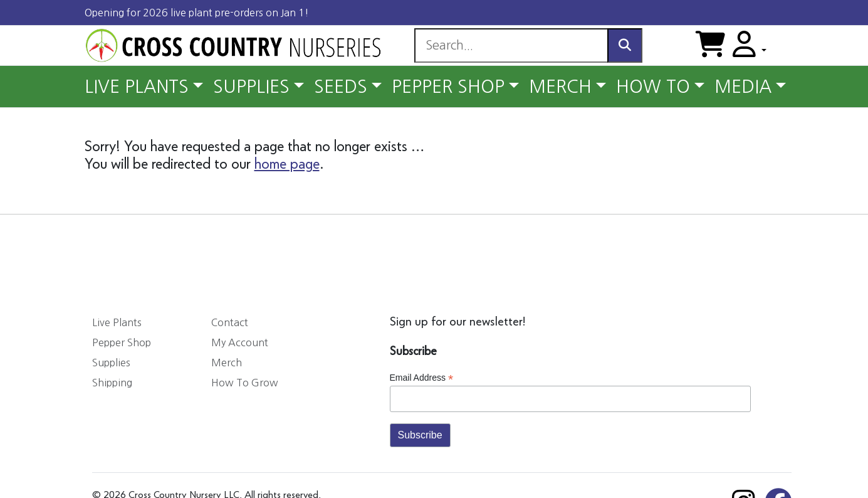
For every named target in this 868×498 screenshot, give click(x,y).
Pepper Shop (122, 342)
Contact (230, 322)
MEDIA (743, 87)
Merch (227, 363)
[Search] (511, 45)
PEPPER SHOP (448, 87)
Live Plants (117, 322)
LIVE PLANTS (137, 87)
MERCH (560, 87)
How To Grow (245, 383)
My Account (240, 342)
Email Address (422, 378)
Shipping (112, 383)
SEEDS (341, 87)
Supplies (111, 363)
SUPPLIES (251, 87)
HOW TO (653, 87)
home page (287, 164)
